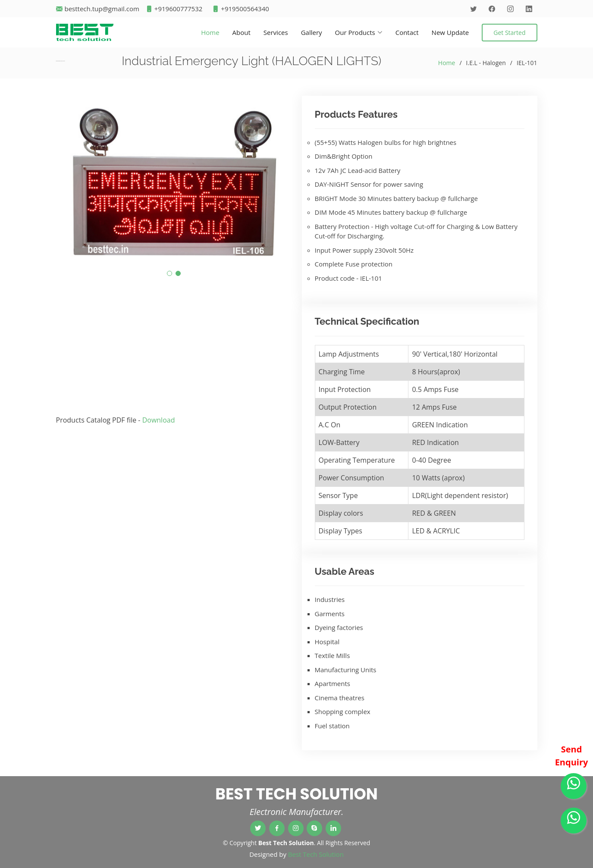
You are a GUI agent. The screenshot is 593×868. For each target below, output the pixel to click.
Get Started (509, 33)
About (242, 32)
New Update (450, 32)
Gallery (312, 32)
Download (159, 420)
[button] (169, 273)
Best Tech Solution (316, 854)
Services (276, 32)
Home (210, 32)
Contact (407, 32)
